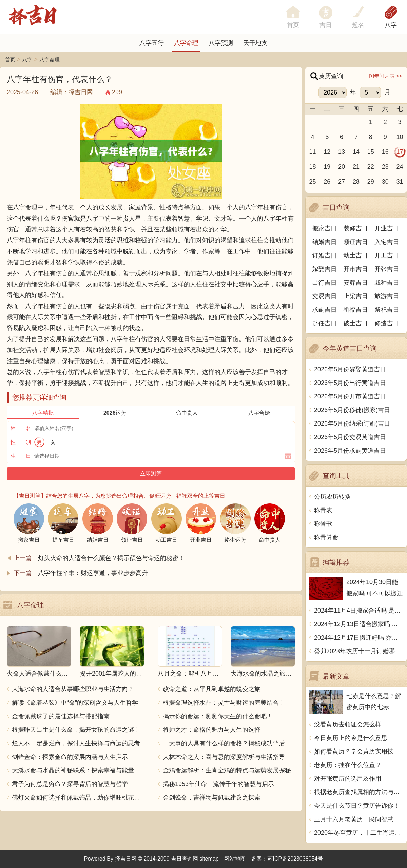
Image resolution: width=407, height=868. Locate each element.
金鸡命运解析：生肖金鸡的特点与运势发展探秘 (227, 770)
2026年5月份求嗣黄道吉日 (350, 451)
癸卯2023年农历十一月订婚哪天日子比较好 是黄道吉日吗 (359, 651)
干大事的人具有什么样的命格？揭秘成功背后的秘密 (229, 743)
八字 (391, 25)
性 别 (21, 442)
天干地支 (255, 43)
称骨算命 (326, 537)
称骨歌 (323, 524)
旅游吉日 (387, 296)
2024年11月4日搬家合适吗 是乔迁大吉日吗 (359, 611)
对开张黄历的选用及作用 (348, 779)
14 (356, 152)
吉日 (326, 25)
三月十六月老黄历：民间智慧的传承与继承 (359, 819)
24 (400, 167)
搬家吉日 (325, 228)
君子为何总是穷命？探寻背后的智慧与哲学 (70, 784)
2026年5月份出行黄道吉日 (350, 383)
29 (371, 182)
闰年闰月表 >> (385, 76)
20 (342, 167)
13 (342, 152)
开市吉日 (356, 269)
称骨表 (323, 510)
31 (400, 182)
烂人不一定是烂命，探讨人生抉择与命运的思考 (76, 743)
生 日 (21, 456)
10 (400, 137)
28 (356, 182)
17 (400, 152)
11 (312, 152)
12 (327, 152)
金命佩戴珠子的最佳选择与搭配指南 (61, 716)
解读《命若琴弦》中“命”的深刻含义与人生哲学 (75, 703)
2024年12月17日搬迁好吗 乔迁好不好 (359, 638)
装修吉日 (356, 228)
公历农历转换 (332, 497)
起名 (358, 25)
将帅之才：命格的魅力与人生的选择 (212, 730)
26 (327, 182)
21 (356, 167)
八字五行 (152, 43)
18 (312, 167)
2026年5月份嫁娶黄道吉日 (350, 369)
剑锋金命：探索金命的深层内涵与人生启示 (70, 757)
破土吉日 (356, 323)
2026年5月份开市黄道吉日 (350, 396)
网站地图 (235, 859)
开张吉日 (387, 269)
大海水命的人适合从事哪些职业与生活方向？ (73, 689)
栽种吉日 (387, 283)
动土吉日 (356, 255)
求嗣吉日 (325, 310)
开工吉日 (387, 255)
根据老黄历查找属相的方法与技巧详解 (359, 792)
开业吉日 (387, 228)
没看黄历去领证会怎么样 (348, 724)
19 (327, 167)
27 (342, 182)
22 (371, 167)
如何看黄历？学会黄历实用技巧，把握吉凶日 (359, 751)
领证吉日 (356, 242)
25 (312, 182)
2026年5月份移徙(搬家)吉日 (352, 410)
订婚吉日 (325, 255)
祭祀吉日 (387, 310)
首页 (10, 59)
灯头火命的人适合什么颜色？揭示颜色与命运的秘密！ (111, 558)
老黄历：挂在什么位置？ (348, 765)
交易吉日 (325, 296)
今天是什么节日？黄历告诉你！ (357, 806)
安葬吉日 (356, 283)
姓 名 (21, 428)
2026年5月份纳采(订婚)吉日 (352, 423)
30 (385, 182)
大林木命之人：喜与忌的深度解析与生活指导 (224, 757)
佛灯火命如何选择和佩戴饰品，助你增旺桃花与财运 (78, 798)
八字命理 (186, 43)
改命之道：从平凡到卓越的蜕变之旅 (212, 689)
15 (371, 152)
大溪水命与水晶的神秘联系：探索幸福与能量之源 (78, 770)
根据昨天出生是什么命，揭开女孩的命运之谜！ (76, 730)
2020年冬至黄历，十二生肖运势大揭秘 (359, 833)
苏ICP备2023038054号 (295, 859)
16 (385, 152)
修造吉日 (387, 323)
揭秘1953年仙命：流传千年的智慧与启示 (218, 784)
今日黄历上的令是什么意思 (351, 738)
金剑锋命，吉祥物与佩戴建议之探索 (212, 798)
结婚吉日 (325, 242)
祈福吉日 (356, 310)
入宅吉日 (387, 242)
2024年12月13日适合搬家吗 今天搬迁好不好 (359, 624)
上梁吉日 (356, 296)
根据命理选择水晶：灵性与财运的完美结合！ (224, 703)
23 (385, 167)
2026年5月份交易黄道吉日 (350, 437)
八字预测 (221, 43)
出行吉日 (325, 283)
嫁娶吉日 (325, 269)
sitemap (209, 859)
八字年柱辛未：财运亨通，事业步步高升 (93, 573)
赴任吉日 (325, 323)
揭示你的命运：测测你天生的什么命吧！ (218, 716)
